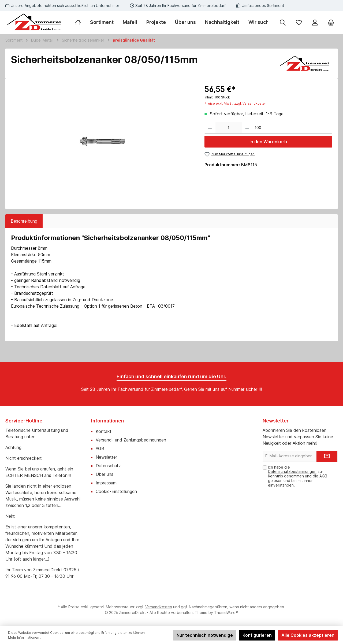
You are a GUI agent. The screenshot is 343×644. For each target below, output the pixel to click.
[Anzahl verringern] (210, 128)
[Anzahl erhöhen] (247, 128)
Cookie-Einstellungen (116, 491)
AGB (100, 448)
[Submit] (327, 456)
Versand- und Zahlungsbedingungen (131, 440)
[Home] (80, 22)
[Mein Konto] (315, 22)
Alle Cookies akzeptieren (308, 635)
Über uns (105, 474)
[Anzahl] (229, 128)
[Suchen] (283, 22)
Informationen (108, 421)
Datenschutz (108, 466)
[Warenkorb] (331, 22)
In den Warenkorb (268, 142)
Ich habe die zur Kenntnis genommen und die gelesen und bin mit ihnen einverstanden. (298, 476)
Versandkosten (159, 607)
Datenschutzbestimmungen (292, 471)
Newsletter (106, 457)
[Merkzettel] (299, 22)
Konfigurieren (257, 635)
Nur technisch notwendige (205, 635)
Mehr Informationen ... (25, 637)
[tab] (24, 221)
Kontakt (104, 431)
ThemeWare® (226, 612)
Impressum (106, 483)
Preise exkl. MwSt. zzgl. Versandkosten (236, 103)
